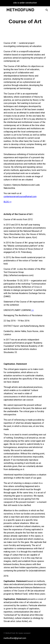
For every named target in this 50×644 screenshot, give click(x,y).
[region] (25, 3)
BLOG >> (8, 202)
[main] (25, 21)
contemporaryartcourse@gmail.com (20, 196)
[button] (3, 10)
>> (32, 310)
